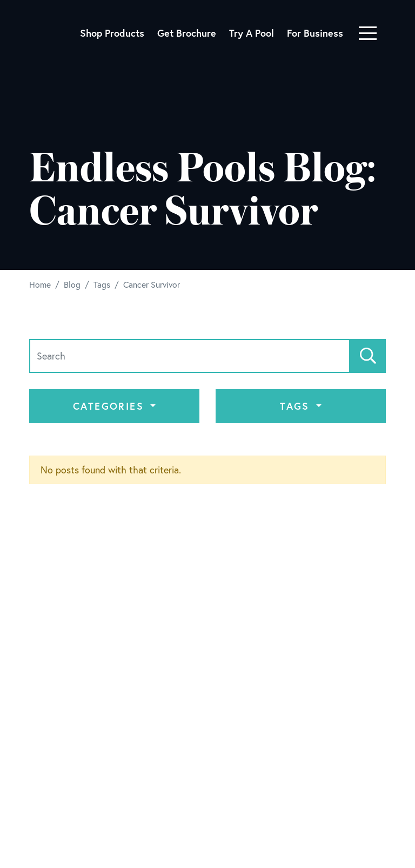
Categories (110, 406)
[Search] (190, 356)
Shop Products (112, 33)
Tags (297, 406)
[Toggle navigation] (368, 33)
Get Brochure (187, 33)
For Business (315, 33)
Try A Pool (252, 33)
